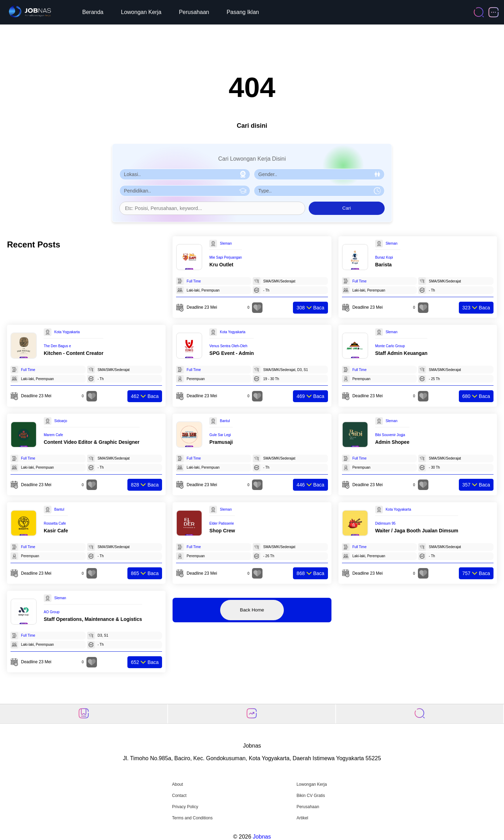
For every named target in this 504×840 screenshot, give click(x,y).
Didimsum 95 (385, 523)
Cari (346, 208)
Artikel (302, 818)
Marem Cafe (53, 435)
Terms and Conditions (192, 818)
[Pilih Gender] (319, 174)
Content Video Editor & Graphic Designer (92, 442)
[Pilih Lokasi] (185, 174)
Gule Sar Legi (220, 435)
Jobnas (262, 837)
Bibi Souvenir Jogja (390, 435)
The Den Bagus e (57, 346)
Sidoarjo (61, 421)
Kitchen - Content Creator (73, 353)
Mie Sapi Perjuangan (226, 257)
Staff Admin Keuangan (401, 353)
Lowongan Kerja (141, 12)
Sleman (226, 243)
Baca (310, 308)
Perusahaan (194, 12)
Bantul (225, 421)
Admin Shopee (392, 442)
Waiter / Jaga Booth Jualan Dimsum (417, 531)
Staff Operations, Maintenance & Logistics (93, 619)
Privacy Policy (185, 807)
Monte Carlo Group (390, 346)
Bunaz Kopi (384, 257)
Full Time (194, 281)
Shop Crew (222, 531)
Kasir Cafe (56, 531)
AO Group (52, 612)
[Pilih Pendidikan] (185, 191)
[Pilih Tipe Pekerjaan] (319, 191)
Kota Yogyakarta (67, 332)
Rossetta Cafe (55, 523)
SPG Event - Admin (232, 353)
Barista (383, 265)
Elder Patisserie (222, 523)
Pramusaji (221, 442)
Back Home (252, 610)
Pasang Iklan (243, 12)
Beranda (93, 12)
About (177, 784)
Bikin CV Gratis (311, 796)
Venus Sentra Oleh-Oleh (228, 346)
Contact (179, 796)
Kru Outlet (221, 265)
